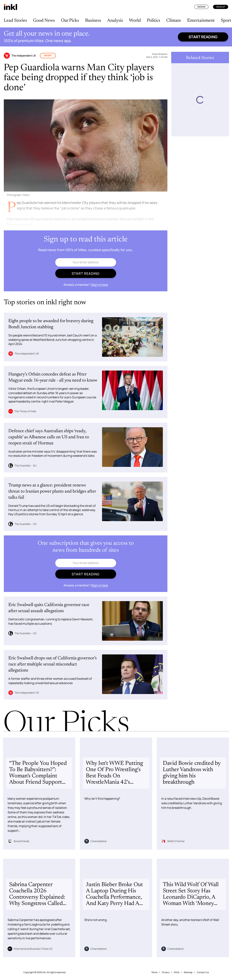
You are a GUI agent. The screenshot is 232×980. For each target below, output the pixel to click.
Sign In (201, 7)
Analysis (115, 21)
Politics (154, 21)
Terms (154, 972)
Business (93, 21)
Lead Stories (15, 21)
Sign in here (100, 285)
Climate (174, 21)
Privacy (166, 972)
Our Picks (70, 21)
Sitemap (188, 972)
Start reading (203, 37)
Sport (226, 21)
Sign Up (221, 7)
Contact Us (203, 972)
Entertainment (201, 21)
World (135, 21)
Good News (44, 21)
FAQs (177, 972)
